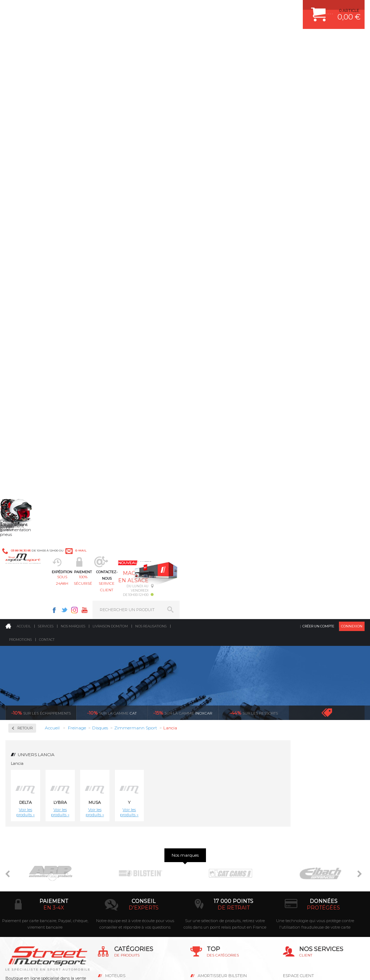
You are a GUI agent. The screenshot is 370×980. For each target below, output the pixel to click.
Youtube (270, 9)
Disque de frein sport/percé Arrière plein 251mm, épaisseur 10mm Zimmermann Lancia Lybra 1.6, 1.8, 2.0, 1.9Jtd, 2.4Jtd (245, 362)
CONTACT (26, 967)
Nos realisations (151, 59)
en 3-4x (54, 655)
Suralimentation (125, 732)
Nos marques (73, 59)
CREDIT (120, 967)
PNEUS (205, 768)
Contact (47, 73)
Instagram (259, 9)
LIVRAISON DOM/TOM (304, 777)
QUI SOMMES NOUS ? (27, 785)
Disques (26, 236)
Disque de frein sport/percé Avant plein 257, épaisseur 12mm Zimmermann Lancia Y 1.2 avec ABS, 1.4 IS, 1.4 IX (108, 447)
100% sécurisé (159, 42)
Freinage (115, 768)
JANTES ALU (210, 759)
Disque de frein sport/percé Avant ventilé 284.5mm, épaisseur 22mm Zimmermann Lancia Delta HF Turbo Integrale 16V (199, 447)
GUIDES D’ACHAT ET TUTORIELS (315, 795)
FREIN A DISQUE (214, 804)
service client (204, 42)
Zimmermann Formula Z (40, 260)
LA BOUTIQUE (19, 794)
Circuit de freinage (41, 206)
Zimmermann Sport (38, 272)
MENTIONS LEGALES (55, 967)
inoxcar (183, 146)
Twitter (249, 9)
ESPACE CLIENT (298, 723)
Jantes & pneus (122, 777)
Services (46, 59)
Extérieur (117, 786)
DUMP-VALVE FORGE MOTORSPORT (233, 786)
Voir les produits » (100, 246)
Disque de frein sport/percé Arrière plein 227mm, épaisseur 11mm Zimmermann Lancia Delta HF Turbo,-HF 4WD (153, 362)
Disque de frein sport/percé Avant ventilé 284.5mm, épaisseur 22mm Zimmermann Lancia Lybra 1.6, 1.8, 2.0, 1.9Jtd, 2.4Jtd (245, 447)
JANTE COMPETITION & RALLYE (228, 795)
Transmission (121, 750)
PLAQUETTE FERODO (219, 732)
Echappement (121, 741)
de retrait (234, 655)
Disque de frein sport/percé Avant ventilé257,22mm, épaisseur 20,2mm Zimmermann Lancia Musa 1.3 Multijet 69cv (291, 447)
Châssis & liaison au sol (132, 759)
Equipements (120, 804)
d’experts (144, 655)
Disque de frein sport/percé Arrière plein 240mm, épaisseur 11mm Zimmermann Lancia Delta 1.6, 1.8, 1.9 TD (199, 362)
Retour (99, 161)
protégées (323, 655)
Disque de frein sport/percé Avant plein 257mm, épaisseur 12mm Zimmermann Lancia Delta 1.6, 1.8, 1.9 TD (153, 447)
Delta (100, 236)
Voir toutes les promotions (333, 146)
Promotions (20, 73)
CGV (79, 967)
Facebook (239, 9)
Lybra (134, 236)
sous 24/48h (115, 42)
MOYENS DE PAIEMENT (306, 750)
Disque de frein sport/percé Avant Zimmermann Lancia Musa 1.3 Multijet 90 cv (336, 447)
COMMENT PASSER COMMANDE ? (316, 741)
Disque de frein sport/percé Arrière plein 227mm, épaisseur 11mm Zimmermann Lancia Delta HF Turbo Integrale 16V (108, 362)
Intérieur (116, 795)
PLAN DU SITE (98, 967)
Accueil (24, 59)
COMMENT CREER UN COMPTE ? (315, 732)
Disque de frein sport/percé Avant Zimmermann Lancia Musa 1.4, (108, 531)
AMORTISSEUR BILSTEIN (222, 723)
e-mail (158, 10)
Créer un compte (318, 59)
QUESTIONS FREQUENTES (309, 786)
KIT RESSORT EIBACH (219, 777)
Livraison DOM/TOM (110, 59)
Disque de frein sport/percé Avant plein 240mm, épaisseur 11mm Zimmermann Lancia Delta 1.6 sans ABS (291, 362)
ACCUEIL (7, 967)
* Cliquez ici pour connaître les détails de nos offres (236, 860)
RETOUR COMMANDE (304, 768)
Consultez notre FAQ (52, 917)
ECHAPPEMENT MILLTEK (222, 750)
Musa (169, 236)
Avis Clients (334, 945)
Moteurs (115, 723)
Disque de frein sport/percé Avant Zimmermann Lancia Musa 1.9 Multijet (153, 531)
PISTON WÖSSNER (216, 741)
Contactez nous (36, 898)
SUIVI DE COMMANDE (304, 759)
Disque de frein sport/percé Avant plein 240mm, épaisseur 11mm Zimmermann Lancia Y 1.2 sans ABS (336, 362)
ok (168, 856)
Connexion (352, 59)
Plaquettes (31, 292)
